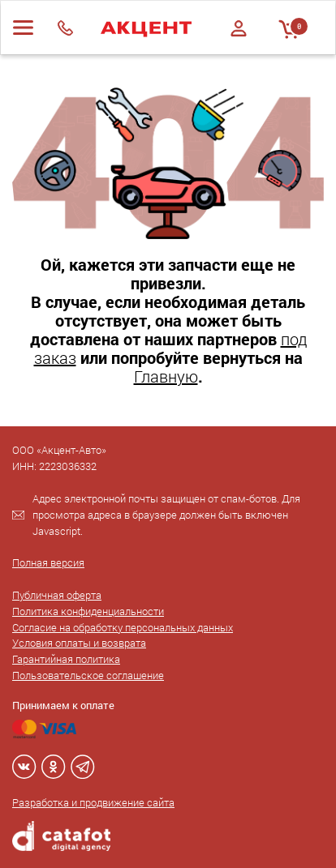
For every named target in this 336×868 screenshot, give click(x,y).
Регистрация (239, 43)
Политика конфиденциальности (88, 611)
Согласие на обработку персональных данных (123, 627)
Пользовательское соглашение (88, 675)
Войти (239, 28)
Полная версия (48, 562)
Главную (166, 376)
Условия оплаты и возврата (79, 643)
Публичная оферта (57, 595)
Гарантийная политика (66, 659)
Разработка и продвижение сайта (93, 802)
